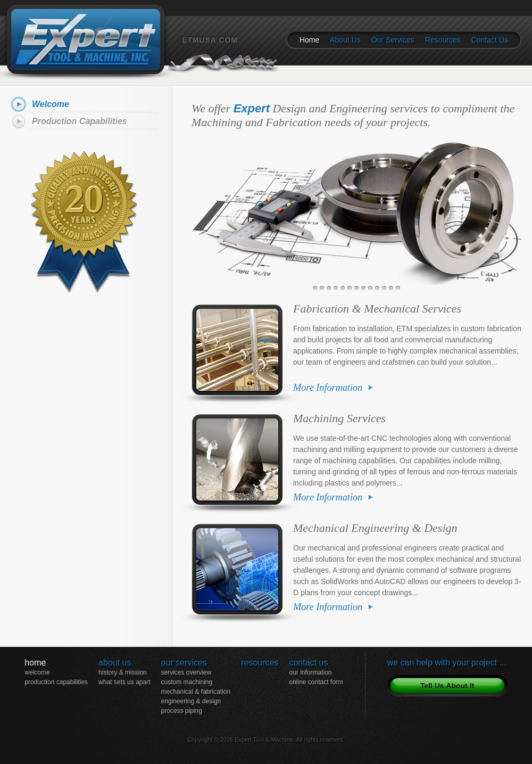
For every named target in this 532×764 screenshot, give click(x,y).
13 (398, 288)
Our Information (310, 672)
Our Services (393, 40)
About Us (345, 40)
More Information (328, 388)
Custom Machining (186, 682)
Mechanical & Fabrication (196, 692)
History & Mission (123, 672)
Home (309, 40)
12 (391, 288)
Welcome (51, 104)
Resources (443, 40)
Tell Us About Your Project (447, 686)
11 (384, 288)
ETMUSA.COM (223, 54)
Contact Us (490, 40)
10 (377, 288)
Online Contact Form (316, 682)
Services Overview (186, 672)
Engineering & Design (191, 701)
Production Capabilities (80, 121)
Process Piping (181, 711)
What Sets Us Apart (124, 682)
